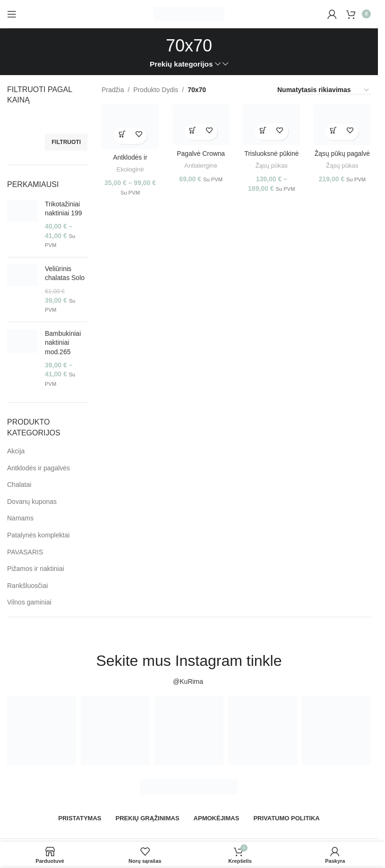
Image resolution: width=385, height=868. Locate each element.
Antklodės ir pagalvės (38, 468)
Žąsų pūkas (272, 165)
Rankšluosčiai (27, 586)
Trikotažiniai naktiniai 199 (64, 209)
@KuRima (189, 681)
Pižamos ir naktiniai (36, 569)
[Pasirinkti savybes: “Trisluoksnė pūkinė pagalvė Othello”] (263, 132)
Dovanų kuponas (32, 502)
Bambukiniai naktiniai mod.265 (63, 343)
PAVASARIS (25, 552)
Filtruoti (66, 142)
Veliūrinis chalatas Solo (65, 273)
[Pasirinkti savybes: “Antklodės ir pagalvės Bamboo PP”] (122, 135)
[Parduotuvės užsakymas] (324, 90)
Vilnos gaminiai (29, 602)
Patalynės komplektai (38, 535)
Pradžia (113, 90)
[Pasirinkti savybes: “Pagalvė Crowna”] (192, 132)
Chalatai (19, 485)
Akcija (16, 451)
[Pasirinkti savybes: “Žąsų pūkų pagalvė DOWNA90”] (334, 132)
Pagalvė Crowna (201, 153)
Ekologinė (130, 169)
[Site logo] (189, 13)
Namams (20, 518)
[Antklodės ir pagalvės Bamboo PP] (130, 126)
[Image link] (189, 786)
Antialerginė (201, 165)
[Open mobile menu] (12, 14)
